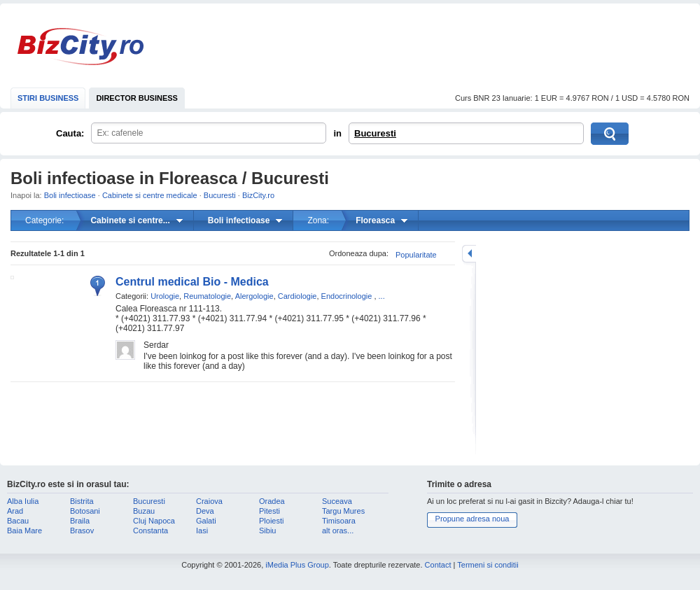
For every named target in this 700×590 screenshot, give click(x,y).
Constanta (150, 531)
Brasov (82, 531)
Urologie (165, 296)
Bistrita (82, 501)
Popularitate (416, 255)
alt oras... (338, 531)
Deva (205, 511)
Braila (80, 521)
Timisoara (339, 521)
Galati (206, 521)
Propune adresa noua (472, 519)
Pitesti (269, 511)
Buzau (144, 511)
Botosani (85, 511)
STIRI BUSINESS (48, 98)
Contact (438, 565)
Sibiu (267, 531)
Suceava (337, 501)
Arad (15, 511)
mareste (469, 254)
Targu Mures (343, 511)
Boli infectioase (70, 195)
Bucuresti (375, 133)
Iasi (202, 531)
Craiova (209, 501)
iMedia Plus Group (297, 565)
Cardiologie (297, 296)
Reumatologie (207, 296)
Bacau (18, 521)
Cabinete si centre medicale (150, 195)
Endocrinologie (347, 296)
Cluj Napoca (154, 521)
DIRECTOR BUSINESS (137, 98)
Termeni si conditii (488, 565)
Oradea (272, 501)
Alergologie (254, 296)
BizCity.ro (80, 47)
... (382, 296)
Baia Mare (24, 531)
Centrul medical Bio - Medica (192, 282)
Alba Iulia (23, 501)
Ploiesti (271, 521)
